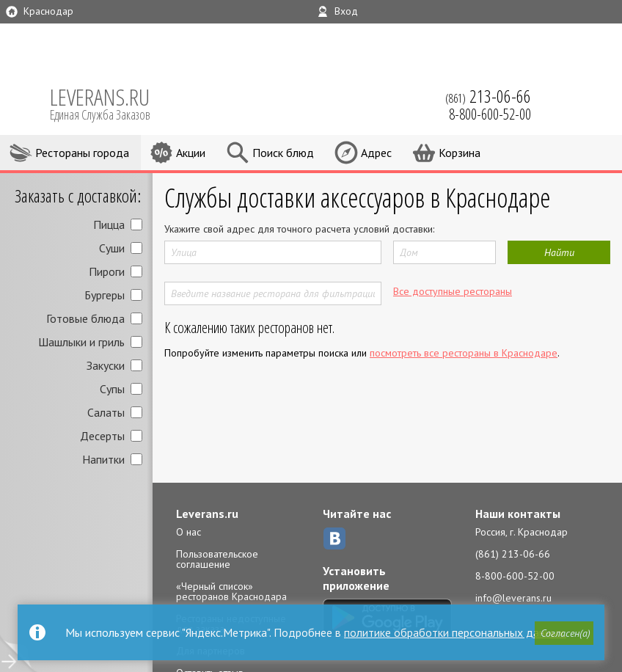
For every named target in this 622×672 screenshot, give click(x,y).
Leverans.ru (207, 514)
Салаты (106, 412)
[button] (564, 633)
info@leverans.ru (513, 598)
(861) (488, 96)
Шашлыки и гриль (81, 342)
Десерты (102, 436)
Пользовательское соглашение (217, 559)
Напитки (103, 459)
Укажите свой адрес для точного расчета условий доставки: (299, 229)
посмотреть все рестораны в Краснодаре (464, 353)
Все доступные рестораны (453, 291)
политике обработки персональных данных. (455, 632)
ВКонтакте (334, 538)
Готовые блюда (85, 318)
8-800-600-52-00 (515, 576)
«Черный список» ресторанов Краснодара (231, 591)
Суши (112, 248)
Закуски (106, 365)
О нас (189, 532)
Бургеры (105, 295)
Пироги (107, 271)
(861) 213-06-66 (513, 554)
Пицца (109, 224)
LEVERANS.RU (110, 103)
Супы (112, 389)
